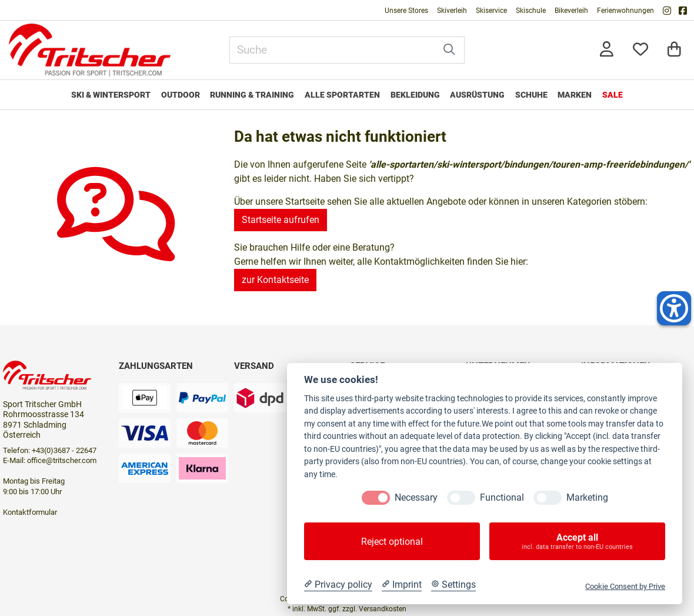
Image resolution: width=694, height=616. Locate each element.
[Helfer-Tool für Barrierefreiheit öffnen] (674, 308)
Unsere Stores (406, 11)
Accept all (577, 541)
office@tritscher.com (62, 460)
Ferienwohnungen (625, 11)
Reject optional (392, 542)
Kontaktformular (30, 512)
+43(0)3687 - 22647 (64, 450)
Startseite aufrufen (281, 220)
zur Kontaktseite (275, 280)
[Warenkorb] (674, 50)
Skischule (531, 11)
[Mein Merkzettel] (640, 50)
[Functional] (461, 498)
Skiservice (491, 11)
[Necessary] (376, 498)
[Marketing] (548, 498)
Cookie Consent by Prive (625, 586)
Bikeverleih (571, 11)
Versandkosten (383, 609)
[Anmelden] (607, 50)
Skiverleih (452, 11)
